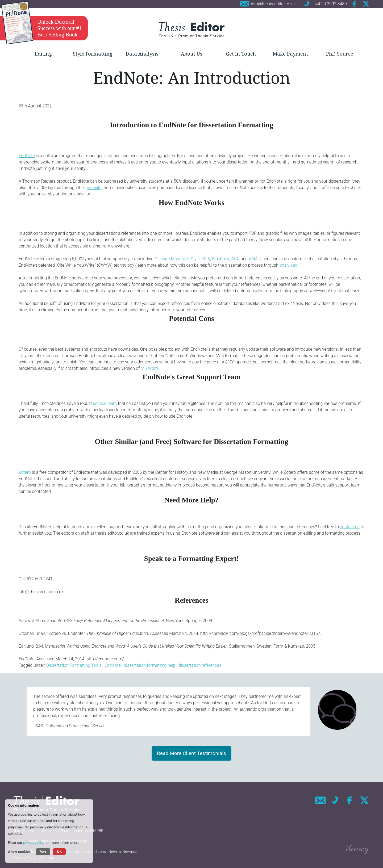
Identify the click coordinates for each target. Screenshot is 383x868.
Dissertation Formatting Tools (74, 665)
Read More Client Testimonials (191, 753)
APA (235, 259)
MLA (206, 259)
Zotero (25, 472)
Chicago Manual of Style (177, 259)
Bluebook (221, 259)
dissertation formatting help (149, 665)
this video (288, 265)
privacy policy (34, 842)
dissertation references (200, 665)
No (59, 852)
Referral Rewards (123, 852)
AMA (253, 259)
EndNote (113, 665)
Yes (43, 852)
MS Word (149, 368)
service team (105, 403)
